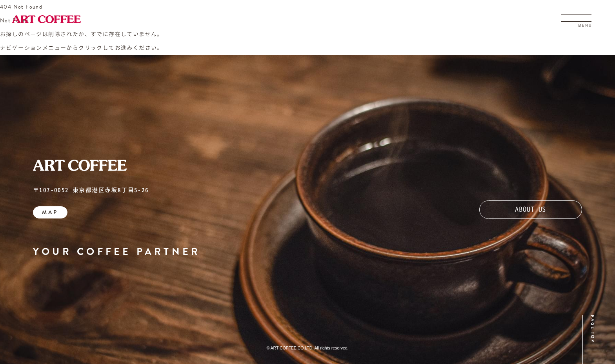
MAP (50, 212)
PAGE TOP (592, 329)
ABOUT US (530, 209)
